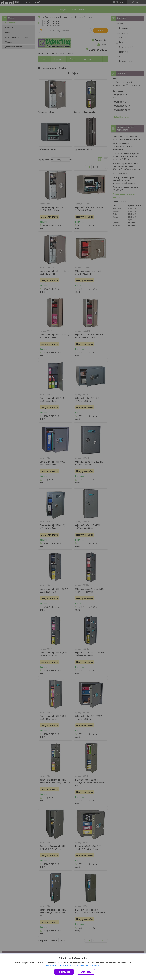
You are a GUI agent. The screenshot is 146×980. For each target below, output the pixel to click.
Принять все (64, 972)
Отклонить (86, 972)
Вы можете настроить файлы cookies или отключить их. (72, 965)
